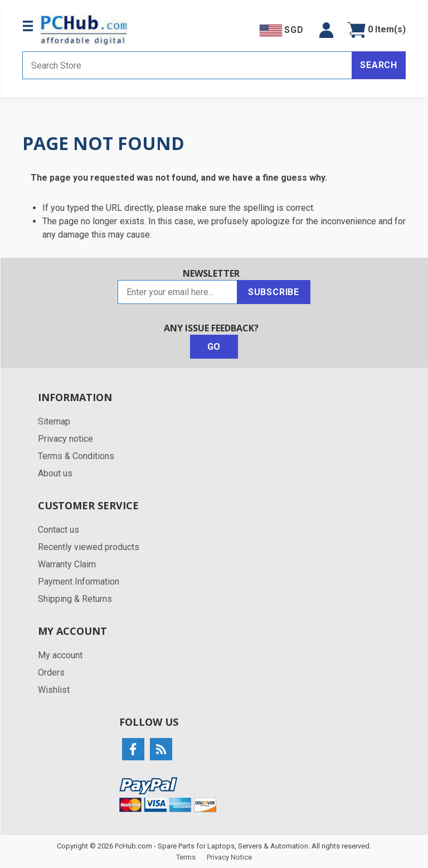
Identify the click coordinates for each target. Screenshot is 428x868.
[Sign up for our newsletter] (177, 292)
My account (60, 655)
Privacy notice (65, 439)
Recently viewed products (89, 547)
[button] (326, 30)
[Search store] (187, 65)
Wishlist (54, 690)
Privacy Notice (229, 857)
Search (379, 65)
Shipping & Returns (75, 599)
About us (55, 473)
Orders (51, 672)
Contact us (59, 530)
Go (214, 347)
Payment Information (79, 582)
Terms (186, 857)
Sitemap (54, 421)
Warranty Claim (67, 564)
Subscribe (274, 292)
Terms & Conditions (76, 456)
